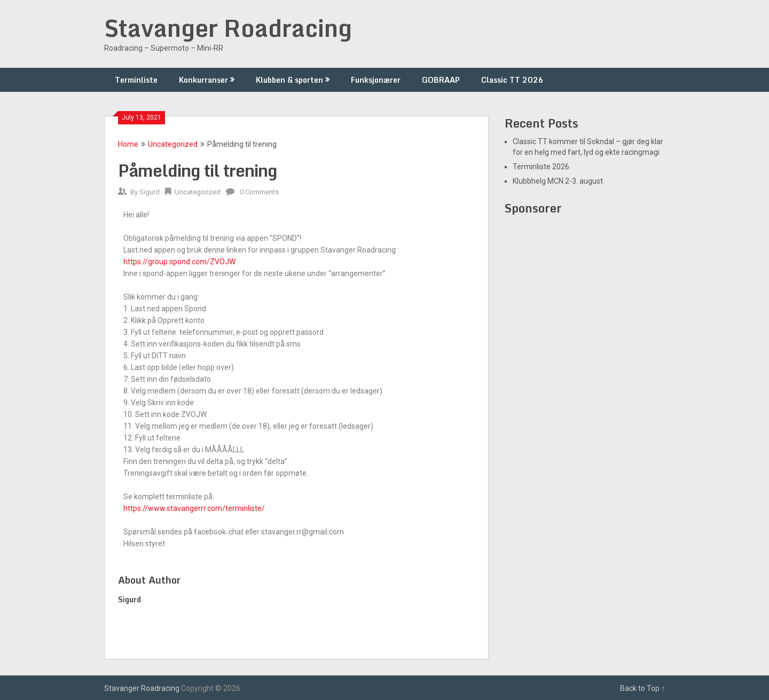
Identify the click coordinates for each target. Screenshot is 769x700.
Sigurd (150, 192)
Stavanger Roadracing (228, 28)
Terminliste (136, 80)
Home (128, 144)
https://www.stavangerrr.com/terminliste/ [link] (194, 508)
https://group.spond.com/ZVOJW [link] (179, 262)
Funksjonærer (376, 80)
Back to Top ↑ (642, 688)
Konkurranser (203, 80)
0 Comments (259, 192)
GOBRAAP (441, 80)
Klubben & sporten (289, 80)
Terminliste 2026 (541, 167)
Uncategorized (173, 144)
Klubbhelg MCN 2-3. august (558, 181)
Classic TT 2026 (512, 80)
